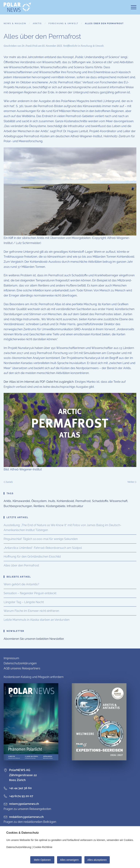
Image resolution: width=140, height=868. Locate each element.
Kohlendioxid (65, 501)
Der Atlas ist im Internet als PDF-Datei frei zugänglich (39, 382)
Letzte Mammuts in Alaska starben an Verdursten (37, 620)
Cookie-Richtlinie (43, 847)
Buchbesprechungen (18, 506)
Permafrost (83, 501)
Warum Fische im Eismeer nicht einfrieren (31, 611)
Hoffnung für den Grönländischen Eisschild (32, 557)
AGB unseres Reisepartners (22, 668)
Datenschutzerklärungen (20, 663)
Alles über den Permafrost (21, 565)
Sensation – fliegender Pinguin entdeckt (30, 593)
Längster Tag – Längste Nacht (24, 602)
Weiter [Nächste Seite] (132, 482)
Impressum (11, 658)
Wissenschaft (118, 501)
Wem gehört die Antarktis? (21, 584)
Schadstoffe (100, 501)
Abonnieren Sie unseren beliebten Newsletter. (34, 639)
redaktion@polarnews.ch (26, 817)
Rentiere (39, 506)
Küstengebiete (56, 506)
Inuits (52, 501)
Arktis (7, 501)
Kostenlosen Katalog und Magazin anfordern (34, 677)
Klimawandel (21, 501)
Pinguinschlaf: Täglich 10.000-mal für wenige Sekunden (41, 539)
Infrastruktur (75, 506)
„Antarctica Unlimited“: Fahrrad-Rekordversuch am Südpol (43, 548)
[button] (134, 7)
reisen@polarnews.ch (24, 804)
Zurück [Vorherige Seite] (8, 482)
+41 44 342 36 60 (18, 788)
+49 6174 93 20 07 (18, 796)
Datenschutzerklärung (19, 847)
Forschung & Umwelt (92, 46)
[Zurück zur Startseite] (17, 7)
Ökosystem (39, 501)
